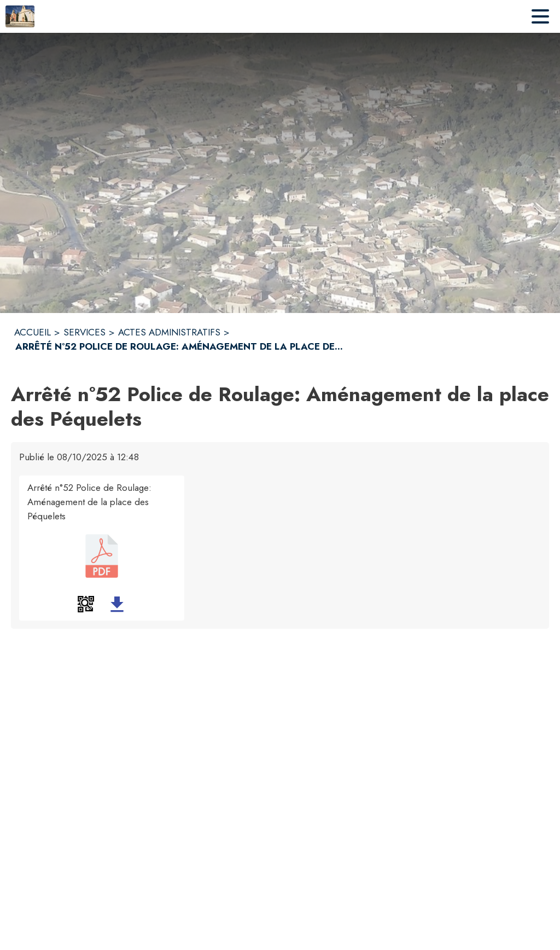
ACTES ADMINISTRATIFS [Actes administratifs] (169, 332)
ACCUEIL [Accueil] (33, 332)
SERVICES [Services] (84, 332)
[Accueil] (20, 16)
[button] (86, 604)
